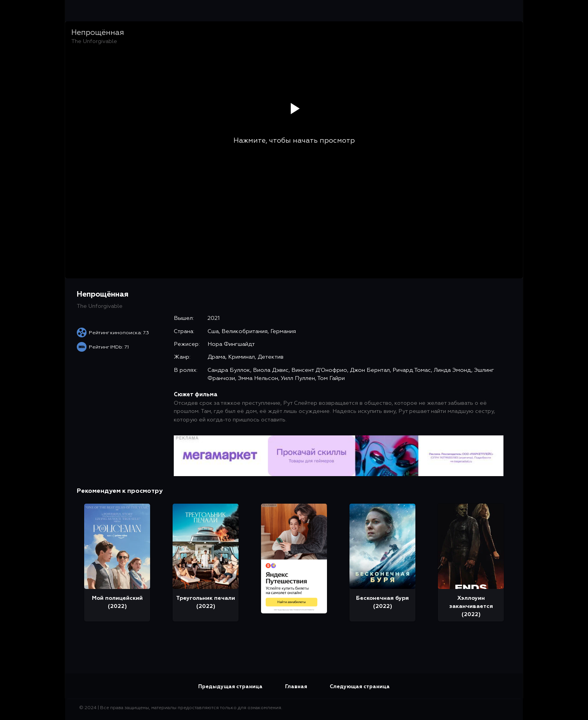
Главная (296, 687)
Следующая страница (360, 687)
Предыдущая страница (230, 687)
